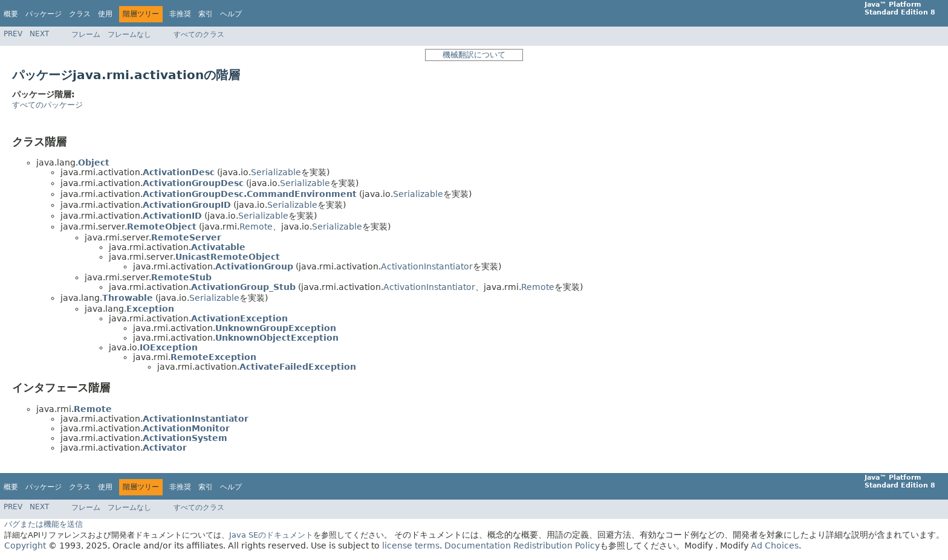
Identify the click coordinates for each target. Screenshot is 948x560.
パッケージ (44, 14)
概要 (11, 14)
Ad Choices (775, 546)
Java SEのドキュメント (271, 535)
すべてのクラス (199, 34)
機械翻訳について (474, 55)
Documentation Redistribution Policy (522, 546)
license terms (411, 546)
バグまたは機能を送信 (44, 524)
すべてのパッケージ (47, 105)
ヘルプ (231, 14)
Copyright (25, 546)
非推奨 (180, 14)
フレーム (86, 34)
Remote (256, 227)
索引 (206, 14)
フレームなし (129, 34)
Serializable (276, 172)
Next (39, 34)
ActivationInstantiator (427, 266)
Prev (13, 34)
